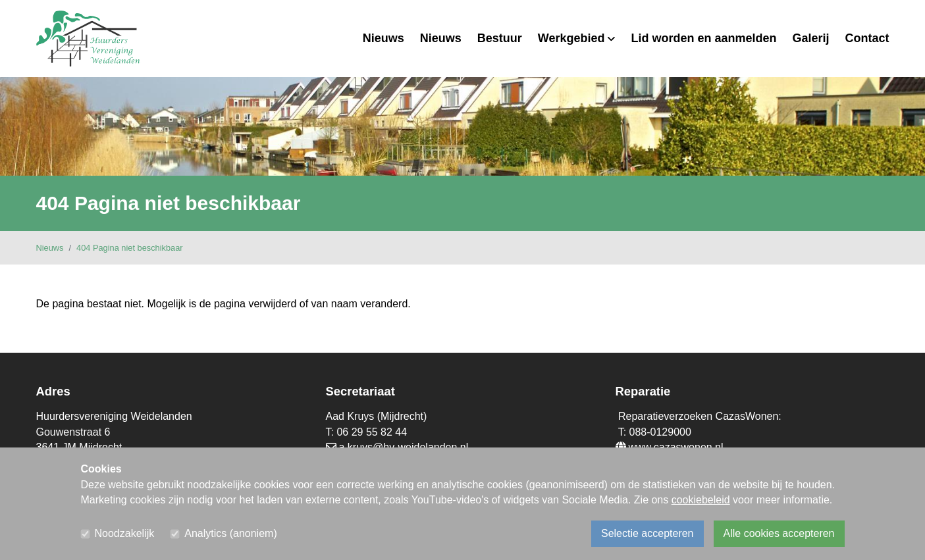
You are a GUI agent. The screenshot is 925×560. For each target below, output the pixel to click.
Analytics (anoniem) (231, 533)
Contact (867, 38)
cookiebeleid (701, 500)
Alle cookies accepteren (779, 533)
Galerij (810, 38)
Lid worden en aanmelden (703, 38)
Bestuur (500, 38)
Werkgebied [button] (577, 38)
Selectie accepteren (647, 533)
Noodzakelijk (125, 533)
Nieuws (383, 38)
